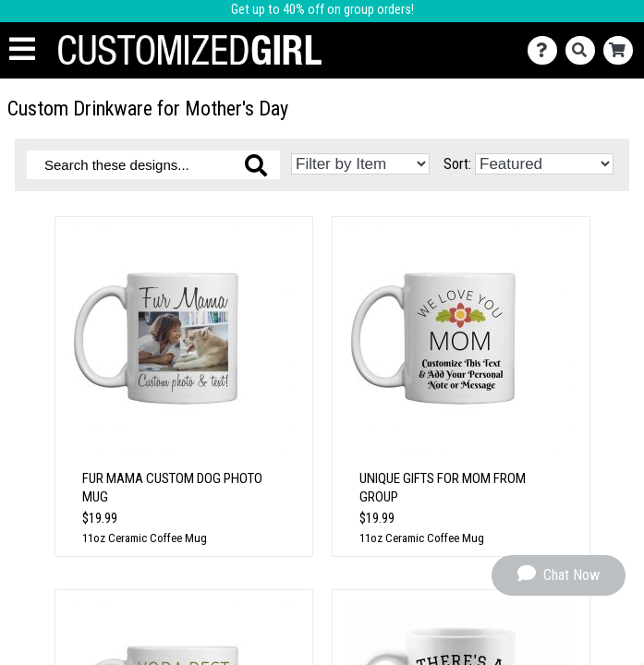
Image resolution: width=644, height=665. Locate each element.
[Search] (584, 50)
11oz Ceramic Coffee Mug (145, 538)
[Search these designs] (153, 165)
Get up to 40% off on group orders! (322, 10)
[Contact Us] (547, 50)
